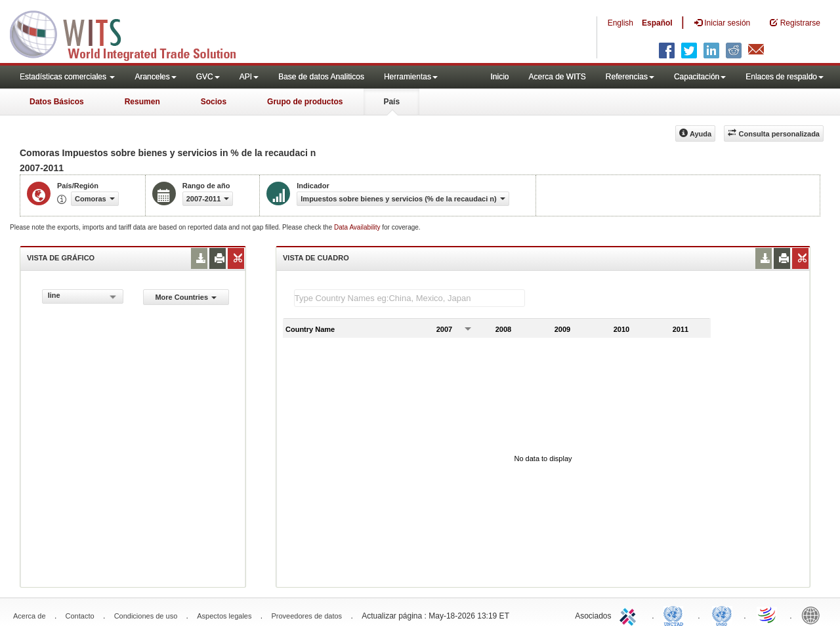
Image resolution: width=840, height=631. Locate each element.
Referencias (630, 77)
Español (657, 23)
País (391, 102)
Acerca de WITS (557, 77)
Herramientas (411, 77)
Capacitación (700, 77)
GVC (208, 77)
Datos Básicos (57, 102)
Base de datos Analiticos (321, 77)
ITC (630, 615)
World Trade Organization (768, 615)
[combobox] (83, 296)
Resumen (142, 102)
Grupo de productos (305, 102)
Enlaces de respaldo (785, 77)
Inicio (499, 77)
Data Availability (358, 227)
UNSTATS (722, 615)
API (249, 77)
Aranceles (155, 77)
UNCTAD (676, 615)
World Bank (814, 615)
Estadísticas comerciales (67, 77)
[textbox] (409, 298)
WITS (131, 33)
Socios (214, 102)
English (620, 23)
